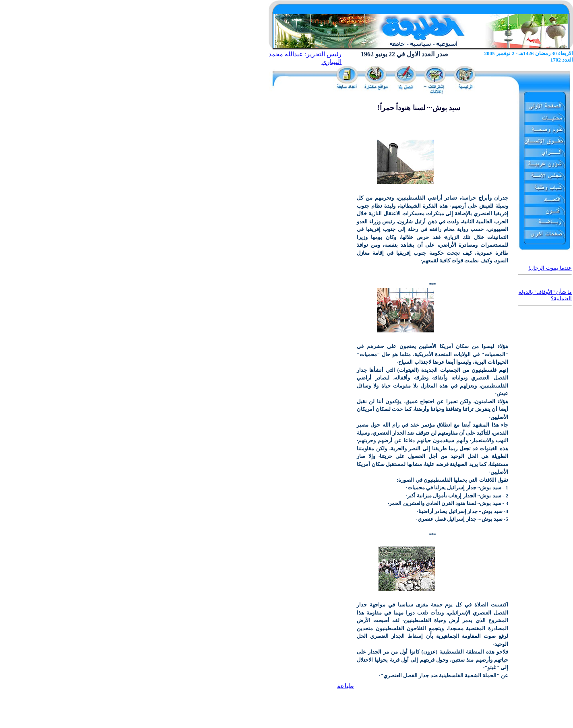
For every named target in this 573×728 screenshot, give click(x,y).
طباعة (345, 686)
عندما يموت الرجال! (550, 268)
